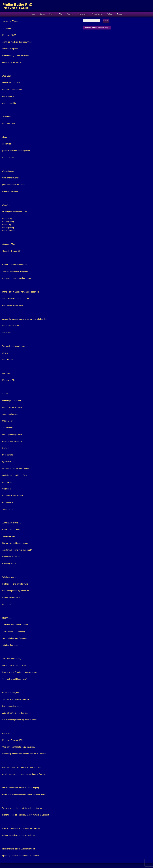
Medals (109, 14)
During (52, 14)
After (61, 14)
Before (42, 14)
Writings (70, 14)
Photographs (83, 14)
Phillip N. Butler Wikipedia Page (97, 28)
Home (33, 14)
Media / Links (97, 14)
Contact (119, 14)
